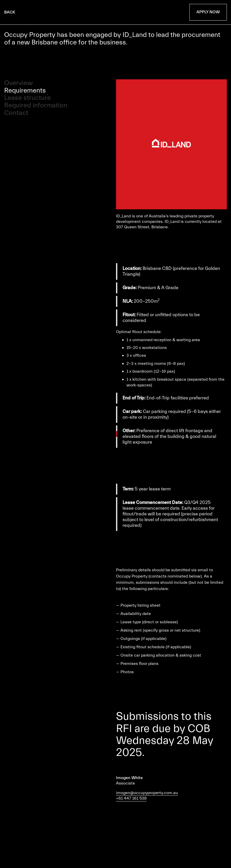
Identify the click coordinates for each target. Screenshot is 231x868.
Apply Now (208, 12)
